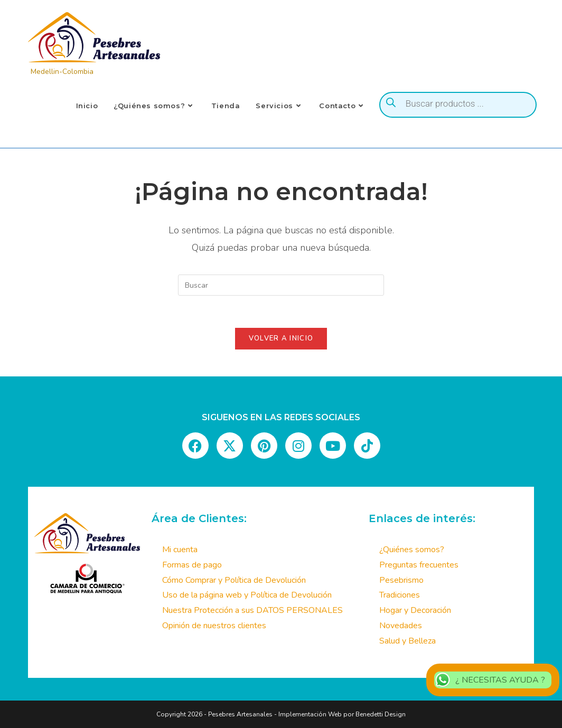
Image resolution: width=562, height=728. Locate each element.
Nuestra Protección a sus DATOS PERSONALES (252, 610)
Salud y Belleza (408, 641)
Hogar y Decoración (415, 610)
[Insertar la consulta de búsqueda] (281, 285)
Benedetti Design (380, 714)
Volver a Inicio (281, 338)
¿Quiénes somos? (412, 550)
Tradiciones (400, 595)
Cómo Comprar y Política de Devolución (234, 580)
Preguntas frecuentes (419, 565)
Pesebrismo (401, 580)
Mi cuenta (180, 550)
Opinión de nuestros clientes (214, 626)
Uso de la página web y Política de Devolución (247, 595)
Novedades (401, 626)
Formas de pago (192, 565)
